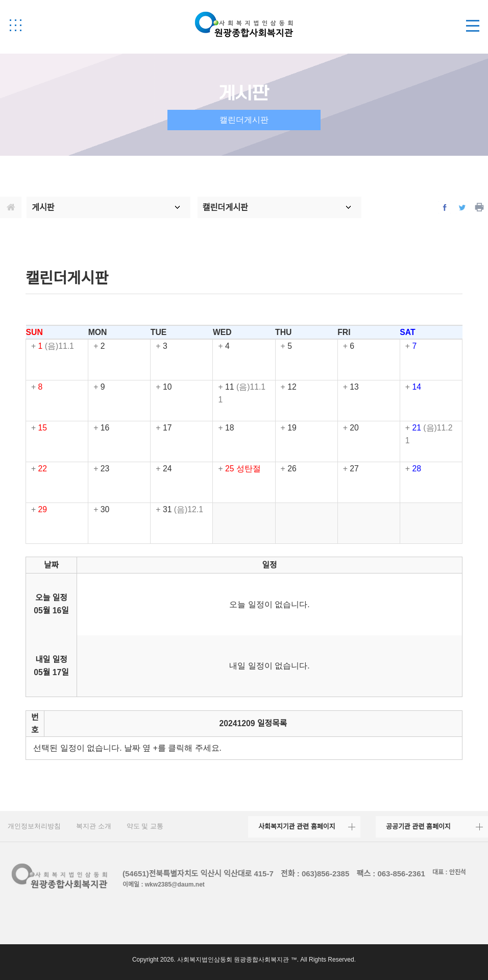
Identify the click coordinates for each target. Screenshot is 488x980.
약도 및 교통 (145, 826)
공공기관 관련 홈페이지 (418, 827)
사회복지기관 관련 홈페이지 (297, 827)
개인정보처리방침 (34, 826)
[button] (15, 25)
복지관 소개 (94, 826)
